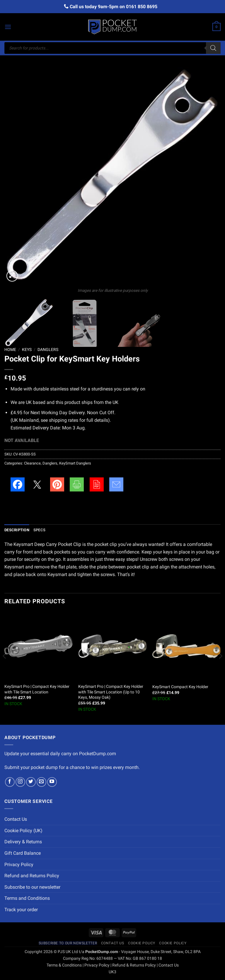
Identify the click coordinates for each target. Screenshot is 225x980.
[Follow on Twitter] (31, 782)
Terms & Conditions (64, 965)
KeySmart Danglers (75, 463)
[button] (8, 27)
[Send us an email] (41, 782)
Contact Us (16, 819)
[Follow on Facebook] (10, 782)
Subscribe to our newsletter (32, 887)
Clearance (32, 463)
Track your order (21, 910)
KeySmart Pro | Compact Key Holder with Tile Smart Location (37, 689)
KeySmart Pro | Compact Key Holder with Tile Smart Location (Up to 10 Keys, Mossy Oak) (111, 692)
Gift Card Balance (23, 853)
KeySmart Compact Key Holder (180, 687)
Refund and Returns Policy (32, 876)
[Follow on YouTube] (52, 782)
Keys (27, 349)
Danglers (48, 349)
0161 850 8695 (142, 7)
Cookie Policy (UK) (23, 831)
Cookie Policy (142, 943)
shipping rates (64, 420)
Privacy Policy (19, 865)
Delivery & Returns (23, 842)
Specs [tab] (39, 530)
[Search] (213, 48)
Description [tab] (17, 530)
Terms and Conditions (27, 898)
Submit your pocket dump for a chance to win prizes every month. (72, 767)
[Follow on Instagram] (20, 782)
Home (10, 349)
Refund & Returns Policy (134, 965)
